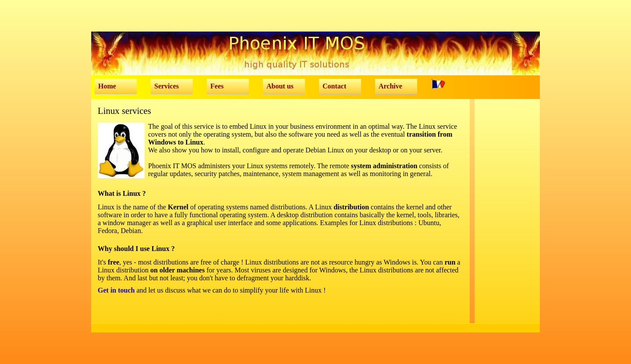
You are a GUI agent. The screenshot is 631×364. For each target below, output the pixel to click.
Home (107, 86)
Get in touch (116, 290)
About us (280, 86)
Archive (390, 86)
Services (167, 86)
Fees (217, 86)
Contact (334, 86)
